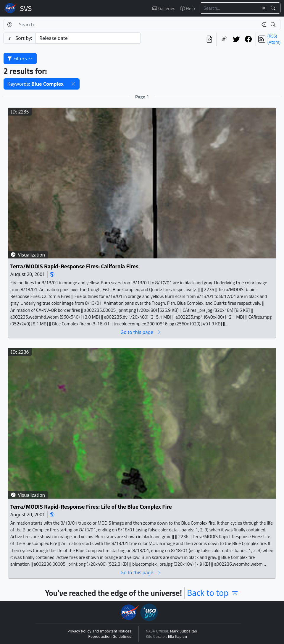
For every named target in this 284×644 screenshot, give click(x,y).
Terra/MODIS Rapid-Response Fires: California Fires (74, 266)
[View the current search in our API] (209, 39)
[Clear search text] (263, 8)
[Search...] (229, 8)
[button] (73, 84)
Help (188, 8)
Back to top (213, 593)
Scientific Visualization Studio (26, 8)
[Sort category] (88, 38)
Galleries (164, 8)
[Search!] (274, 8)
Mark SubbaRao (184, 631)
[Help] (10, 25)
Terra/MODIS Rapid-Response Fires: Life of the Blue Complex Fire (91, 507)
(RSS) (272, 36)
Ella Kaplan (178, 637)
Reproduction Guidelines (110, 637)
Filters (20, 59)
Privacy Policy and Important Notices (100, 631)
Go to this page (141, 332)
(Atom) (274, 42)
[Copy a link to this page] (224, 39)
